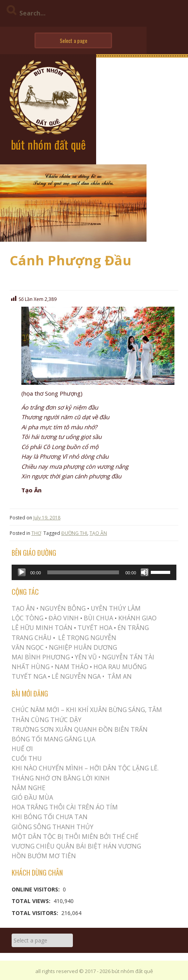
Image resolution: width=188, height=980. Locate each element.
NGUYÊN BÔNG (63, 608)
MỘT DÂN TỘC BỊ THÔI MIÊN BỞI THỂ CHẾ (75, 837)
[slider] (83, 572)
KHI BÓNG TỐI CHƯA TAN (50, 817)
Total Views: (32, 901)
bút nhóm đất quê (48, 144)
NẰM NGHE (28, 788)
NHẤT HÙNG (31, 667)
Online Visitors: (36, 889)
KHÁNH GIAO (137, 618)
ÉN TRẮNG (133, 628)
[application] (94, 572)
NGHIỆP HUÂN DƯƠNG (83, 647)
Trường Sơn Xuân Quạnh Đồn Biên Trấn (80, 729)
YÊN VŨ (86, 657)
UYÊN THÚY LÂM (115, 608)
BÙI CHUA (98, 618)
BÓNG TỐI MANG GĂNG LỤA (53, 739)
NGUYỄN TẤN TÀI (128, 657)
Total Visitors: (36, 913)
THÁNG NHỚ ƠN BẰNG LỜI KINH (61, 778)
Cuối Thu (27, 758)
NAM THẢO (72, 667)
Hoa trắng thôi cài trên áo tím (65, 807)
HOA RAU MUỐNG (119, 667)
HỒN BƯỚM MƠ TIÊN (44, 856)
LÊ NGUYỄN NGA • (78, 676)
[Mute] (145, 572)
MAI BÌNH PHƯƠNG (41, 657)
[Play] (22, 572)
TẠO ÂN (98, 533)
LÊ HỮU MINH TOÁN (42, 628)
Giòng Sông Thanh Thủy (53, 827)
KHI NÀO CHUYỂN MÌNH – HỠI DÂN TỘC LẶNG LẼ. (85, 768)
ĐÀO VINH (64, 618)
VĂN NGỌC (28, 647)
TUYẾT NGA (30, 676)
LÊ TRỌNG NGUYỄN (87, 638)
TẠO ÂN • (25, 608)
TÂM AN (120, 676)
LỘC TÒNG (28, 618)
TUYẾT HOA (95, 628)
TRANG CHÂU (32, 638)
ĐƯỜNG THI (74, 533)
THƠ (36, 533)
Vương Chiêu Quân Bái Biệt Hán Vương (76, 846)
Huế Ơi (22, 749)
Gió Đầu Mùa (32, 797)
